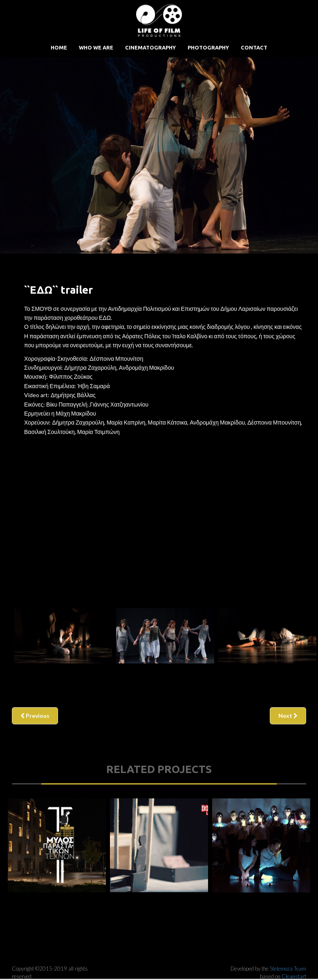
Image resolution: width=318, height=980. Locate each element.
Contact (254, 47)
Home (59, 47)
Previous (35, 716)
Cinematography (150, 47)
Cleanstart (294, 976)
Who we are (96, 47)
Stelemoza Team (288, 969)
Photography (208, 47)
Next (288, 716)
